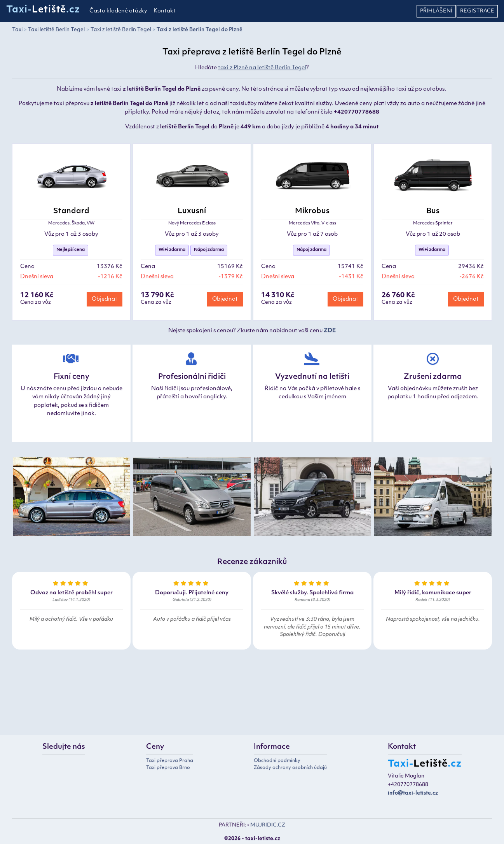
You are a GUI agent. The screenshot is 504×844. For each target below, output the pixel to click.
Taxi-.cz (43, 10)
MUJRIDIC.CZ (268, 825)
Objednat (105, 299)
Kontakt (165, 11)
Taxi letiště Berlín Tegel (56, 30)
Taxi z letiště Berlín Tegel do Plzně (200, 30)
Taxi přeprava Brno (168, 768)
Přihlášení (436, 11)
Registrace (477, 11)
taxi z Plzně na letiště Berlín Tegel (262, 68)
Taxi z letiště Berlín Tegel (121, 30)
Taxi (17, 30)
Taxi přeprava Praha (170, 761)
